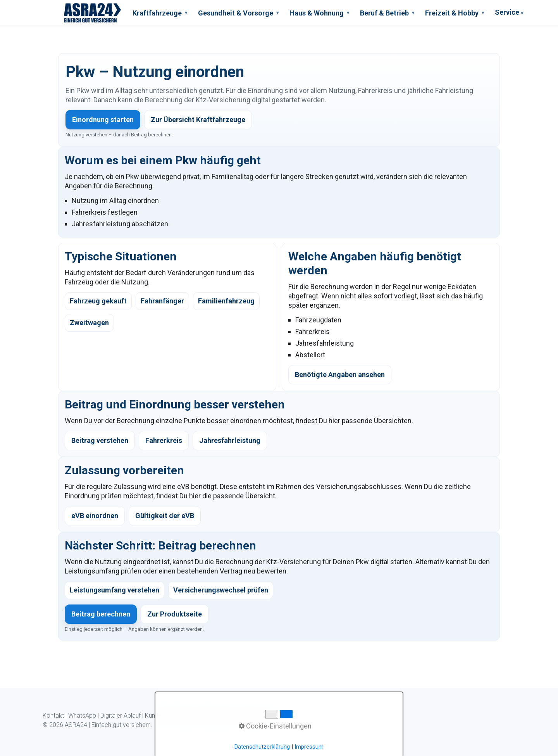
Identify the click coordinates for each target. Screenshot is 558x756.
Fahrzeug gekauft (98, 301)
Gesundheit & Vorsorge (238, 13)
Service (509, 13)
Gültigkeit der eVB (165, 516)
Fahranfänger (162, 301)
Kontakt (53, 716)
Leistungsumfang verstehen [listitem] (115, 590)
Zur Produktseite (175, 614)
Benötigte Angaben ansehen (340, 375)
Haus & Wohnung (319, 13)
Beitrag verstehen (100, 440)
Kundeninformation (170, 716)
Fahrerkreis (164, 440)
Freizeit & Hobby (455, 13)
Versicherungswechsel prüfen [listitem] (221, 590)
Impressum (254, 716)
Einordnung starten (103, 120)
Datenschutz (217, 716)
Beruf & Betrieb (387, 13)
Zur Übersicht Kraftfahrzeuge (198, 120)
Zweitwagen (89, 323)
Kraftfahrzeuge (160, 13)
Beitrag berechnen (101, 614)
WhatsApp (82, 716)
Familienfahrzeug (226, 301)
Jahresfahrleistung (230, 440)
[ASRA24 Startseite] (93, 13)
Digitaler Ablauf (121, 716)
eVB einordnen (95, 516)
